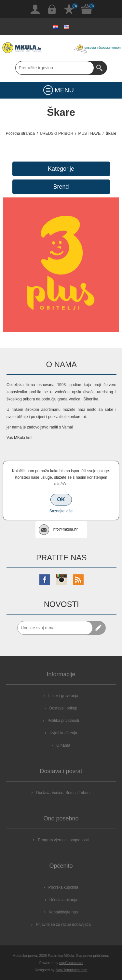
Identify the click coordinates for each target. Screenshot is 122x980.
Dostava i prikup (63, 708)
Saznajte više (61, 511)
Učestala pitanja (63, 900)
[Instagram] (61, 580)
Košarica (87, 9)
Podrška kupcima (63, 887)
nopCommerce (71, 963)
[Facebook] (45, 580)
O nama (63, 745)
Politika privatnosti (63, 721)
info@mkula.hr (65, 529)
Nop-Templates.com (72, 970)
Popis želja (69, 9)
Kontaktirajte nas (63, 912)
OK (61, 499)
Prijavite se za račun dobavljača (63, 925)
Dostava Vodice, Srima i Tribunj (63, 793)
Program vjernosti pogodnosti (63, 840)
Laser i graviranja (63, 696)
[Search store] (55, 68)
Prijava (52, 9)
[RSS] (78, 580)
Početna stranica (20, 133)
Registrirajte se (35, 9)
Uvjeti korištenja (63, 733)
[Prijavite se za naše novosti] (55, 628)
